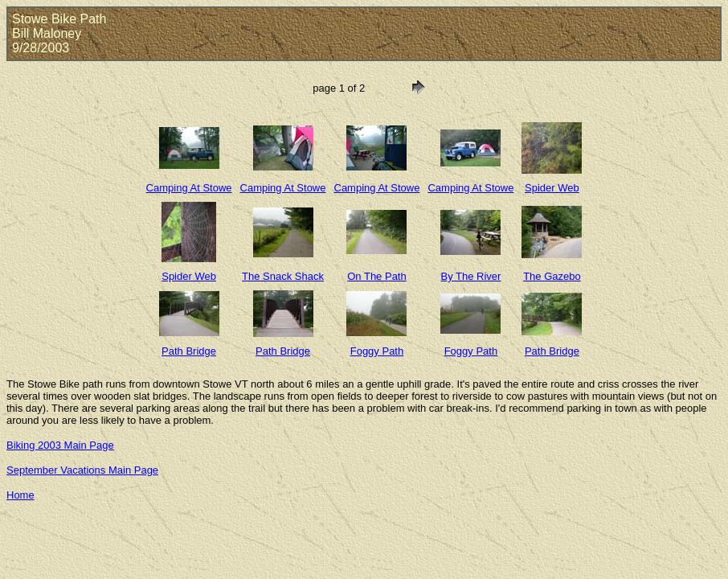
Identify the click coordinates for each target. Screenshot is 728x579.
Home (20, 495)
